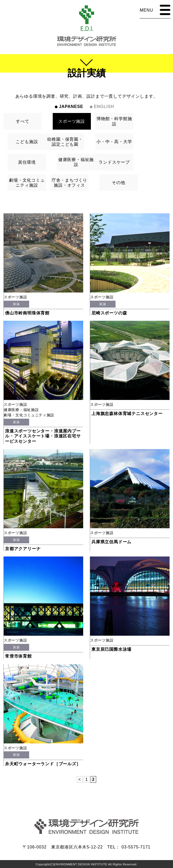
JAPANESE (71, 107)
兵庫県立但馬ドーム (111, 542)
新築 (16, 304)
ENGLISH (104, 107)
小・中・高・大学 (114, 142)
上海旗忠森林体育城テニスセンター (127, 414)
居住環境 (27, 162)
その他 (118, 183)
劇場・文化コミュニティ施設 (27, 183)
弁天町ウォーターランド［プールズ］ (43, 764)
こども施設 (27, 142)
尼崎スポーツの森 (109, 313)
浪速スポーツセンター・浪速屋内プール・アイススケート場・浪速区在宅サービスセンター (43, 436)
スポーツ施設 (72, 121)
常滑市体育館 (18, 656)
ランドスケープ (114, 162)
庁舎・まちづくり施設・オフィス (69, 183)
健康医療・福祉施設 (76, 162)
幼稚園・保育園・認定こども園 (65, 142)
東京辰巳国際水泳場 (111, 649)
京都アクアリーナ (23, 549)
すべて (23, 121)
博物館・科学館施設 (114, 121)
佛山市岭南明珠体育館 (27, 313)
